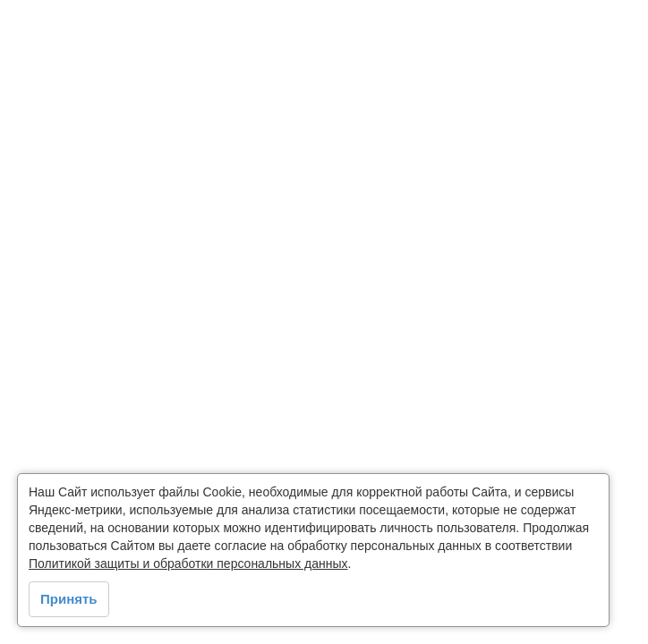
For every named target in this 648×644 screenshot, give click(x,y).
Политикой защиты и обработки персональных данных (188, 563)
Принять (69, 599)
